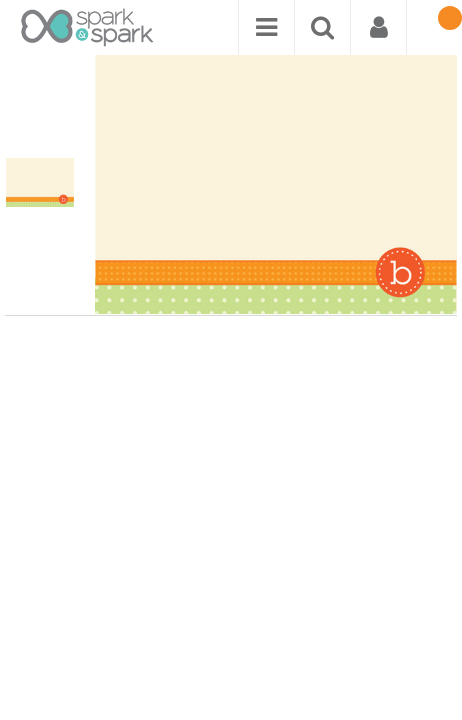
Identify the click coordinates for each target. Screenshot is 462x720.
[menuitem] (266, 27)
